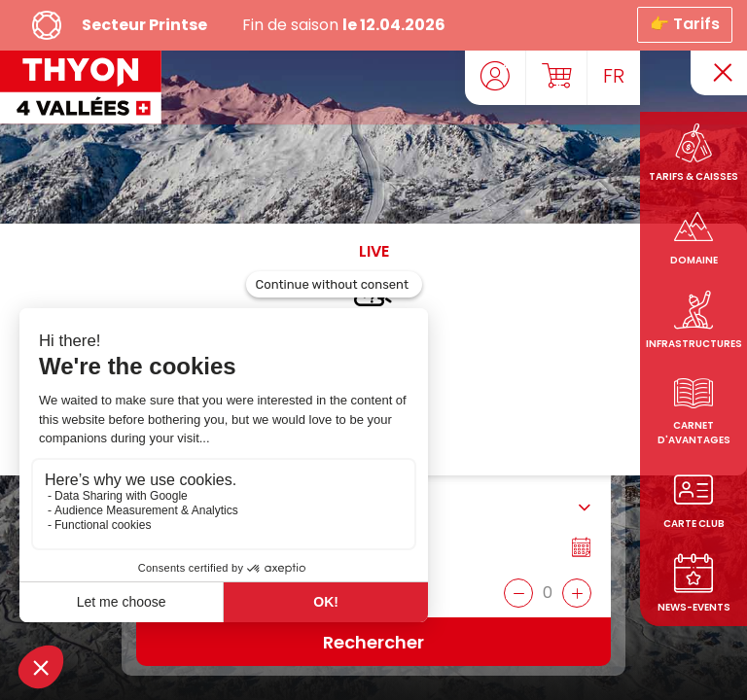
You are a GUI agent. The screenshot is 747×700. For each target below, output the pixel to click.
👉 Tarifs (685, 23)
